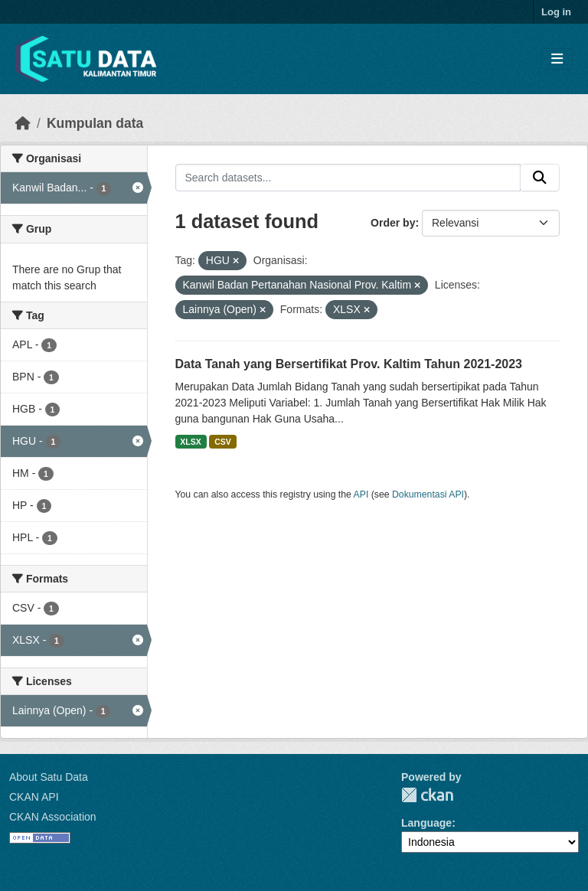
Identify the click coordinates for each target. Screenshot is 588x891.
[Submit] (540, 178)
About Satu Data (49, 777)
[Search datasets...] (348, 178)
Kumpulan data (95, 123)
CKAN (427, 795)
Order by (393, 223)
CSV (223, 442)
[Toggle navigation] (557, 59)
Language (426, 823)
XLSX (190, 442)
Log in (556, 12)
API (361, 494)
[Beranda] (23, 123)
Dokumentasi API (428, 494)
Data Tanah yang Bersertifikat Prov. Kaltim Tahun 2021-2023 (349, 364)
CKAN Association (53, 817)
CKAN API (34, 797)
